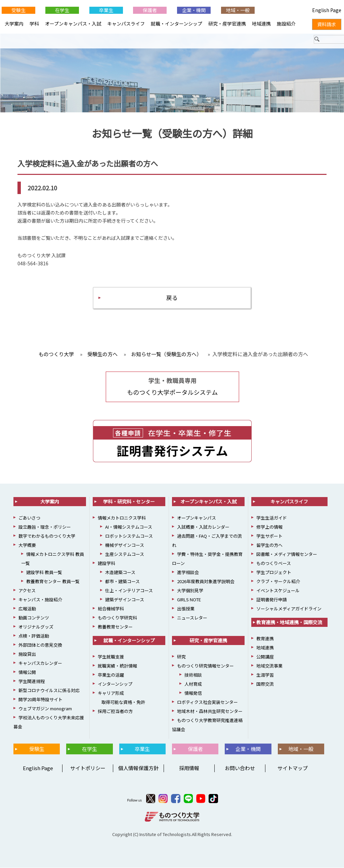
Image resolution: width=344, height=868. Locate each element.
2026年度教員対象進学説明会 (206, 582)
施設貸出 (27, 654)
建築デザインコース (125, 600)
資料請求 (327, 24)
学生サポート (269, 536)
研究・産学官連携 (227, 24)
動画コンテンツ (34, 618)
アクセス (27, 591)
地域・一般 (238, 10)
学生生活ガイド (272, 518)
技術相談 (193, 675)
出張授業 (186, 609)
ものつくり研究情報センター (205, 666)
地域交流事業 (269, 666)
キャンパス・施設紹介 (40, 600)
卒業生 (106, 10)
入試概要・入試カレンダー (203, 527)
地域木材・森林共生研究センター (210, 711)
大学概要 (27, 545)
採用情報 (189, 768)
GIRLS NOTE (189, 600)
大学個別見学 (190, 591)
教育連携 (265, 639)
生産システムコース (125, 554)
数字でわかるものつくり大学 (47, 536)
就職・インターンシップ (177, 24)
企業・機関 (194, 10)
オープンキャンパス (197, 518)
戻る (172, 298)
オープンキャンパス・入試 (73, 24)
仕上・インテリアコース (129, 591)
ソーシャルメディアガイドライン (289, 609)
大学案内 (14, 24)
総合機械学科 (111, 609)
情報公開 (27, 672)
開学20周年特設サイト (40, 700)
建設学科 (106, 563)
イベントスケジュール (278, 591)
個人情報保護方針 (138, 768)
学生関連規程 (32, 682)
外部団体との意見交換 (40, 645)
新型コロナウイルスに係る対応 (49, 691)
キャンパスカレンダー (40, 663)
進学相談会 (188, 573)
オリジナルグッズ (36, 627)
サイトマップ (293, 768)
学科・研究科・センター (129, 502)
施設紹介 (286, 24)
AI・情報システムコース (129, 527)
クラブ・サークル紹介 (278, 582)
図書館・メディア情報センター (287, 554)
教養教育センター (115, 627)
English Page (37, 768)
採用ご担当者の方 (115, 711)
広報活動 (27, 609)
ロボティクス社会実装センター (207, 702)
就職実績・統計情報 (117, 666)
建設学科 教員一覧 (44, 573)
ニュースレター (192, 618)
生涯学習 (265, 675)
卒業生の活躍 (111, 675)
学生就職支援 (111, 657)
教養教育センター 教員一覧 (53, 582)
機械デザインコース (125, 545)
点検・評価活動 (34, 636)
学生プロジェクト (274, 573)
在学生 (62, 10)
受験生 (18, 10)
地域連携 (261, 24)
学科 (34, 24)
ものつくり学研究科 (117, 618)
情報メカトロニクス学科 (122, 518)
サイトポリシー (88, 768)
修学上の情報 (269, 527)
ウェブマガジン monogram (45, 709)
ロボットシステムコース (129, 536)
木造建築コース (120, 573)
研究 (181, 657)
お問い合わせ (240, 768)
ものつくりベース (274, 563)
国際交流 (265, 684)
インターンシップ (115, 684)
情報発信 (193, 693)
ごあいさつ (29, 518)
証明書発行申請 (272, 600)
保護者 (150, 10)
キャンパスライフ (126, 24)
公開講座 (265, 657)
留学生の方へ (269, 545)
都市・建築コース (122, 582)
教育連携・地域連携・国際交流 (289, 622)
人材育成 (193, 684)
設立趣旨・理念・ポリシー (45, 527)
